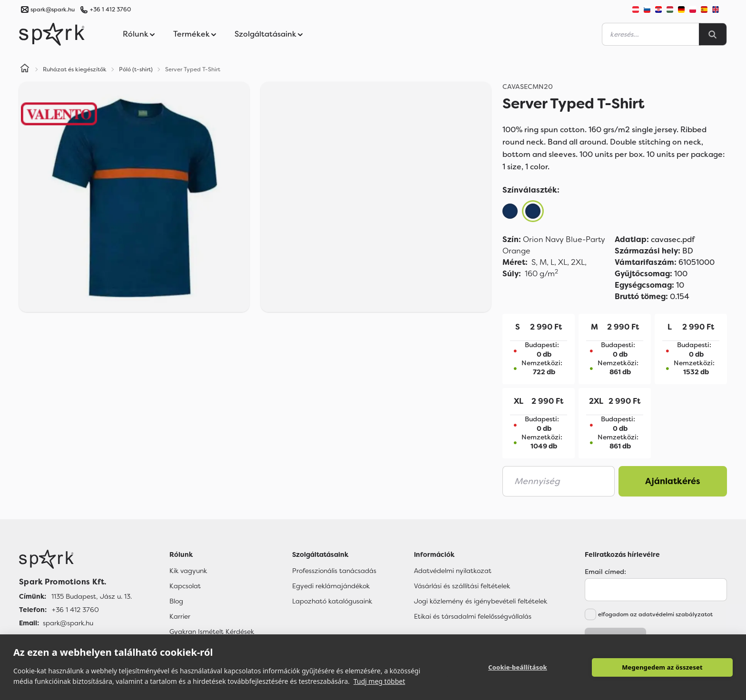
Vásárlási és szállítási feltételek (462, 586)
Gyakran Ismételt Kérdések (212, 632)
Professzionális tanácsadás (334, 571)
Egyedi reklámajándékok (331, 586)
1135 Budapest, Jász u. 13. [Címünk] (92, 596)
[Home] (25, 69)
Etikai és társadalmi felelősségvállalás (473, 616)
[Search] (713, 34)
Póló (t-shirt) (136, 69)
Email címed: (605, 572)
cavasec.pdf (655, 239)
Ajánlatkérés (673, 481)
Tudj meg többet (379, 681)
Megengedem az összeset (662, 667)
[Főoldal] (75, 559)
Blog (176, 601)
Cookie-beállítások (518, 667)
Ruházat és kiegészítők (75, 69)
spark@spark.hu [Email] (68, 623)
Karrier (180, 616)
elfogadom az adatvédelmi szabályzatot (655, 614)
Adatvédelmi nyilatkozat (453, 571)
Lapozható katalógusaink (332, 601)
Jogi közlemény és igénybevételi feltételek (481, 601)
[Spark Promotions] (52, 34)
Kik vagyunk (188, 571)
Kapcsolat (185, 586)
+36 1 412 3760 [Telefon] (75, 610)
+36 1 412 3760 (110, 10)
